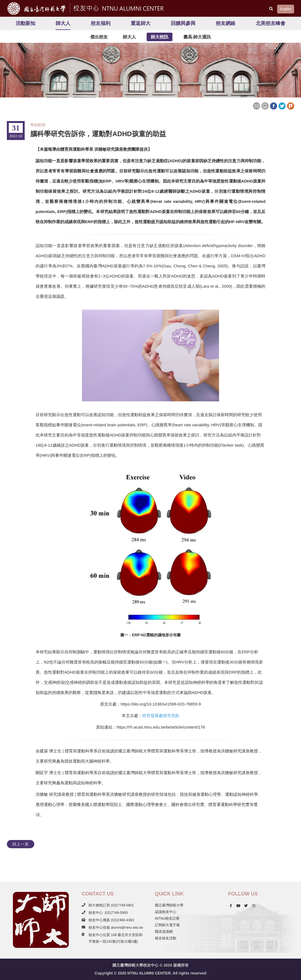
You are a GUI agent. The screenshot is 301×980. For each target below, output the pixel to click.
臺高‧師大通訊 (197, 37)
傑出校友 (99, 37)
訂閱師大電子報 (167, 925)
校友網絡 (226, 23)
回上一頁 (21, 844)
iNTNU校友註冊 (167, 918)
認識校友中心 (166, 912)
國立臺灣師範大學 (169, 905)
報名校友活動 (166, 938)
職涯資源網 (164, 932)
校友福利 (101, 23)
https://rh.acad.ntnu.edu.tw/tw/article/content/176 (161, 727)
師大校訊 (160, 37)
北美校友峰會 (271, 23)
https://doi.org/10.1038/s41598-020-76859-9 (161, 704)
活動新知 (25, 23)
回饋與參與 (183, 23)
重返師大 (141, 23)
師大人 (63, 23)
